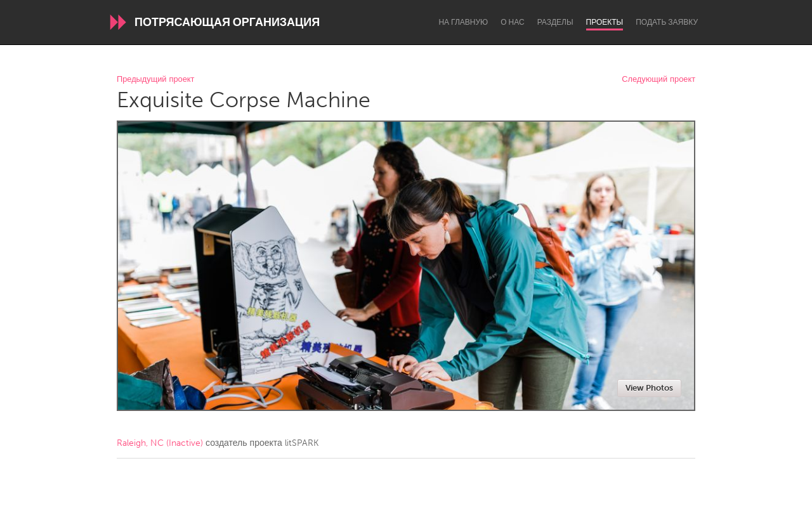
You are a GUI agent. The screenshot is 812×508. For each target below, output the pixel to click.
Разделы (555, 22)
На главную (463, 22)
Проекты (605, 22)
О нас (512, 22)
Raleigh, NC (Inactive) (160, 443)
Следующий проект (658, 80)
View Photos (649, 388)
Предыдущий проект (155, 80)
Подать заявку (667, 22)
